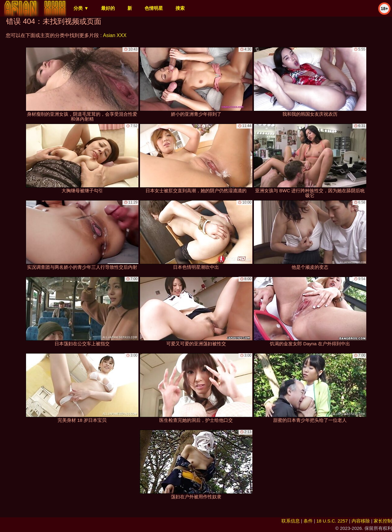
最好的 (108, 8)
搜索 (180, 8)
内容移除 (361, 521)
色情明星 (154, 8)
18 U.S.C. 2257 (332, 521)
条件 (308, 521)
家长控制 (383, 521)
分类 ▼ (81, 8)
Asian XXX (115, 35)
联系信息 (291, 521)
